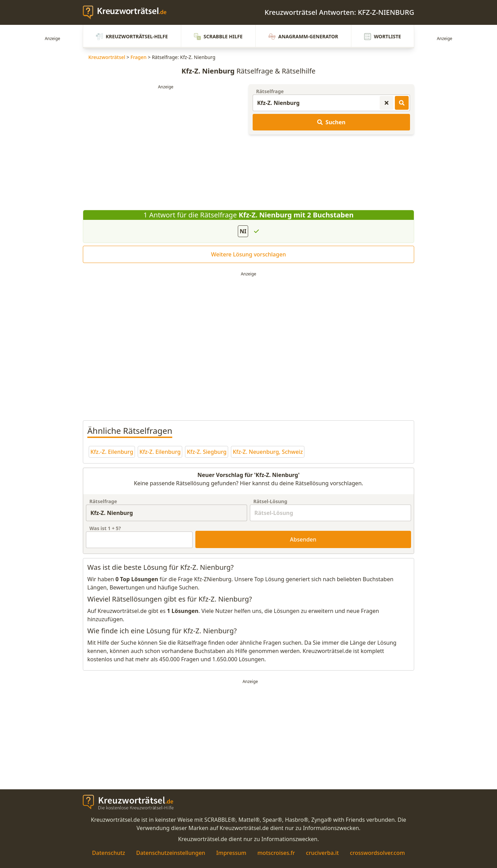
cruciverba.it (323, 853)
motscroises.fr (276, 853)
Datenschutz (109, 853)
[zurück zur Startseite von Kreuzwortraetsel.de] (128, 12)
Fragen (139, 57)
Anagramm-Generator (303, 37)
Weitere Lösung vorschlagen (249, 254)
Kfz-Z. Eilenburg (160, 452)
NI (243, 231)
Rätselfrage (270, 91)
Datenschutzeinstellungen (170, 853)
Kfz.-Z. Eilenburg (112, 452)
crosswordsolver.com (378, 853)
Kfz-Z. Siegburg (207, 452)
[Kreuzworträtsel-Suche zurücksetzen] (387, 103)
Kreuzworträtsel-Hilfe (132, 37)
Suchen (331, 122)
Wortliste (383, 37)
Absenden (303, 539)
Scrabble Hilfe (218, 37)
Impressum (231, 853)
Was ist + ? (105, 528)
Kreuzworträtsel (107, 57)
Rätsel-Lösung (270, 501)
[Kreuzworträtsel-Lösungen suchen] (402, 103)
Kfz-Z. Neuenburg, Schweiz (268, 452)
